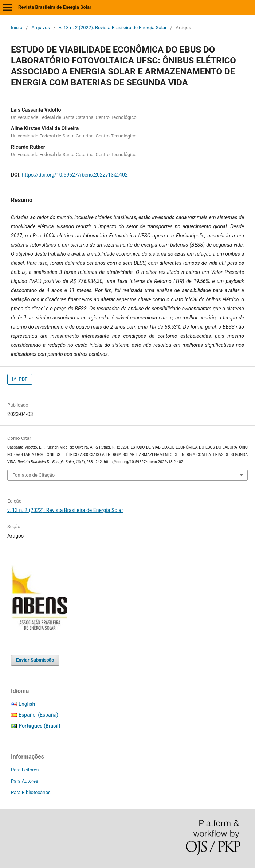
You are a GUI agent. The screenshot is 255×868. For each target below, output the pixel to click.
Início (17, 28)
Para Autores (25, 781)
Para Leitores (25, 770)
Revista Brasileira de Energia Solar (55, 7)
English (27, 704)
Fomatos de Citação (34, 475)
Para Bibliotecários (31, 792)
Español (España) (38, 715)
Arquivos (41, 28)
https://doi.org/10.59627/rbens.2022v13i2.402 (75, 175)
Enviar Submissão (35, 660)
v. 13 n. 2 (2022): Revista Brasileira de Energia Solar (113, 28)
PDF (22, 379)
